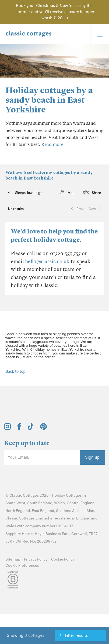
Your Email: (18, 457)
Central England (81, 503)
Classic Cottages (24, 495)
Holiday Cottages (67, 495)
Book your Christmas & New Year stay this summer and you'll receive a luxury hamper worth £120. (55, 12)
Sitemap (13, 559)
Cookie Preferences (22, 566)
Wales (59, 503)
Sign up (92, 457)
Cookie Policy (63, 559)
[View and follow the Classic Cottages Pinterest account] (43, 429)
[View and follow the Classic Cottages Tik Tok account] (31, 429)
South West (15, 503)
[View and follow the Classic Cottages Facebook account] (19, 429)
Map (71, 193)
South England (40, 503)
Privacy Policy (36, 559)
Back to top (15, 371)
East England (43, 511)
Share (96, 193)
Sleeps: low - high (28, 193)
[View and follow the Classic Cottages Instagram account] (7, 429)
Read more (52, 144)
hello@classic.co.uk (47, 261)
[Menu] (99, 34)
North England (18, 511)
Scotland (64, 511)
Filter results (76, 635)
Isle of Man (85, 511)
